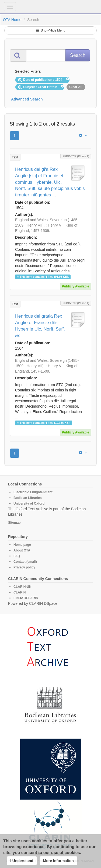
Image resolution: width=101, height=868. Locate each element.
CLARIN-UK (22, 587)
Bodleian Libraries (28, 498)
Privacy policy (24, 567)
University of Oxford (29, 504)
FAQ (17, 556)
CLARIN (20, 592)
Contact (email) (25, 562)
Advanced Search (27, 99)
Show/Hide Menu (51, 30)
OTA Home (12, 20)
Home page (22, 545)
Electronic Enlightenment (33, 492)
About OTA (22, 550)
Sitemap (14, 523)
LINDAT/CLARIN (26, 598)
